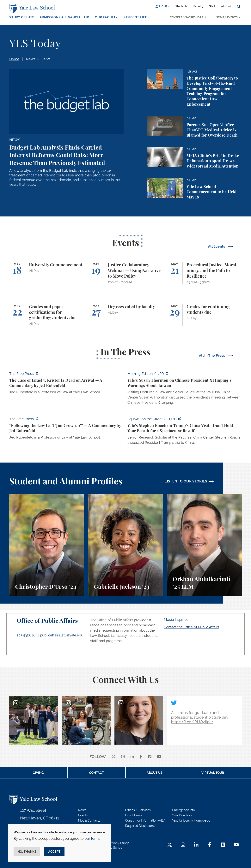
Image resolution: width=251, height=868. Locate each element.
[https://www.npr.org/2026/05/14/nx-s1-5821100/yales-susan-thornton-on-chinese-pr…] (185, 389)
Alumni (226, 6)
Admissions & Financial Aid (64, 17)
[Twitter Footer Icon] (170, 845)
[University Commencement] (47, 273)
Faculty (198, 6)
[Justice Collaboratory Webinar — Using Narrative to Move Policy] (126, 273)
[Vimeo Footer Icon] (223, 845)
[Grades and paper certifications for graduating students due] (47, 315)
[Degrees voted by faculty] (126, 315)
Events (83, 815)
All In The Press (212, 355)
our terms (93, 838)
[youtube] (159, 757)
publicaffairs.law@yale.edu (62, 635)
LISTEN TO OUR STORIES (186, 481)
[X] (113, 757)
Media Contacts (89, 821)
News (82, 810)
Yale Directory (182, 815)
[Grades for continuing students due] (204, 315)
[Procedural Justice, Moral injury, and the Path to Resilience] (204, 273)
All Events (217, 246)
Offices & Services (138, 810)
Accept (54, 852)
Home (14, 59)
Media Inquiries (176, 620)
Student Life (135, 17)
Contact (96, 773)
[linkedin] (132, 757)
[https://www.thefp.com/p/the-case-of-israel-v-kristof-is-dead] (66, 384)
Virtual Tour (213, 773)
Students (182, 6)
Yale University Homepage (191, 821)
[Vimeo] (150, 757)
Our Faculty (106, 17)
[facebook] (141, 757)
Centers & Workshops (187, 17)
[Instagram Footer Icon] (183, 845)
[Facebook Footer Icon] (210, 845)
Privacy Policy (119, 843)
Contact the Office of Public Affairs (192, 627)
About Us (155, 773)
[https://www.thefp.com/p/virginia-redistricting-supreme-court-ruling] (66, 429)
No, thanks (27, 852)
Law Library (134, 815)
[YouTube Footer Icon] (236, 845)
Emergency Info (184, 810)
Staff (212, 6)
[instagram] (123, 757)
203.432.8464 (27, 635)
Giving (38, 773)
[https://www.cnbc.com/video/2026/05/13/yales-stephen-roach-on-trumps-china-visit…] (185, 432)
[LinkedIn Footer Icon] (196, 845)
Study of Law (22, 17)
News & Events (227, 17)
